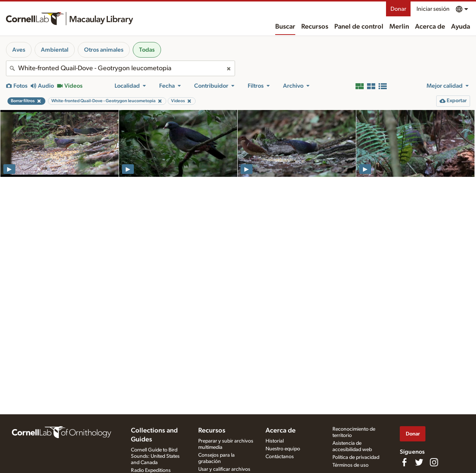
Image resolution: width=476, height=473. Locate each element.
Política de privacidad (356, 457)
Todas (147, 50)
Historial (275, 441)
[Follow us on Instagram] (434, 462)
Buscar (285, 27)
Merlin (399, 27)
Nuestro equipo (283, 449)
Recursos (315, 27)
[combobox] (120, 68)
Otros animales (104, 50)
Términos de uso (350, 465)
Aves (19, 50)
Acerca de (430, 27)
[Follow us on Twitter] (419, 462)
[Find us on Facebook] (404, 462)
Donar (398, 9)
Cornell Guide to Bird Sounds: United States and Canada (155, 456)
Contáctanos (280, 457)
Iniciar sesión (433, 9)
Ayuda (461, 27)
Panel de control (359, 27)
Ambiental (55, 50)
